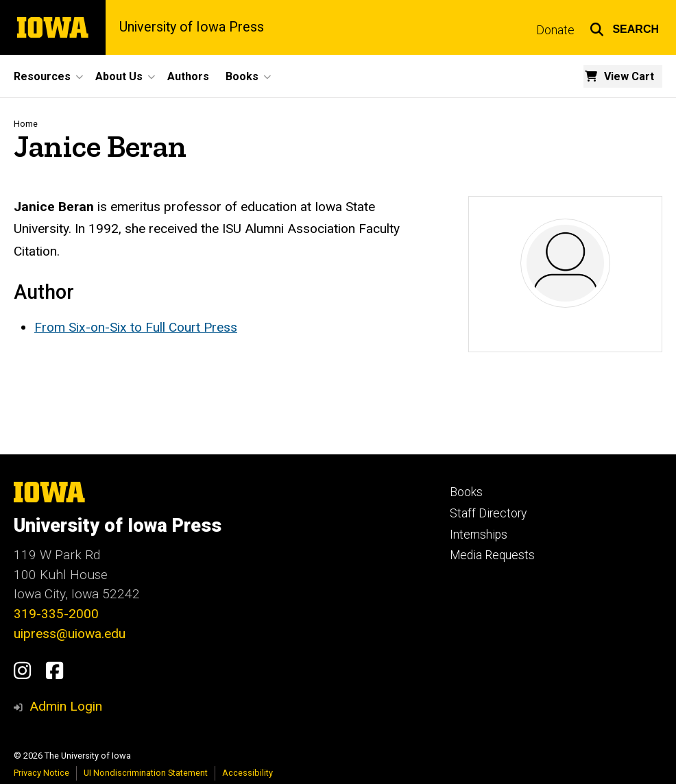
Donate (555, 30)
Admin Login (66, 706)
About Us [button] (119, 76)
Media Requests (492, 555)
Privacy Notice (41, 773)
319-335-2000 (56, 614)
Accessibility (248, 773)
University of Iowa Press (192, 27)
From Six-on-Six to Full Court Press (136, 327)
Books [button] (242, 76)
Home (26, 124)
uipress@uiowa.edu (70, 634)
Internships (479, 535)
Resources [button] (42, 76)
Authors (188, 76)
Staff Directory (488, 513)
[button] (624, 27)
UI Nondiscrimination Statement (146, 773)
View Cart (629, 76)
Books (466, 492)
